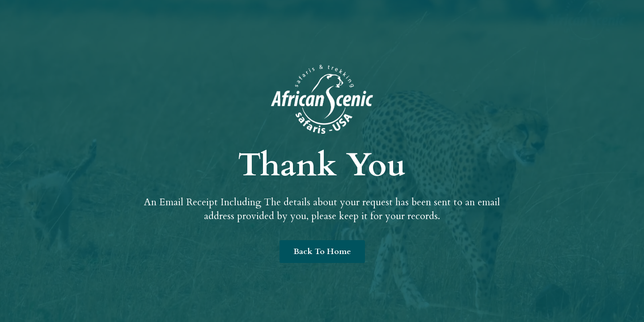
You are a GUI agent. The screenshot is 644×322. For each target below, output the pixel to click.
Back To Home (322, 252)
